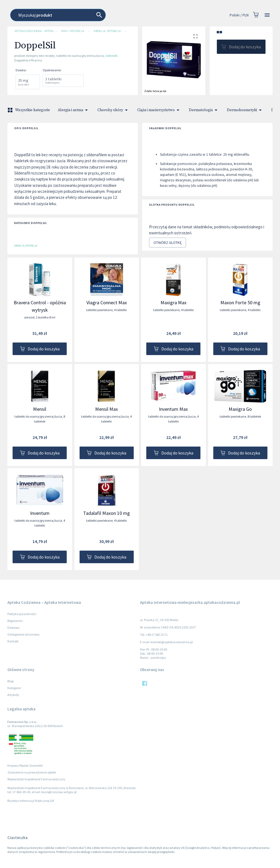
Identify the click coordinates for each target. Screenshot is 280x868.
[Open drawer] (267, 15)
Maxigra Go (240, 409)
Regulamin (15, 621)
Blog (10, 681)
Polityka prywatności (22, 614)
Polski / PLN (239, 15)
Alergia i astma (74, 110)
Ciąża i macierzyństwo (159, 110)
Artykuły (13, 695)
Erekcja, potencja (107, 31)
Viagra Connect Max (107, 302)
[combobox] (128, 15)
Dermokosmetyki (245, 110)
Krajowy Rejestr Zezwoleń (25, 765)
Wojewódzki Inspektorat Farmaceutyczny (36, 779)
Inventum (40, 513)
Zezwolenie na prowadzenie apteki (32, 772)
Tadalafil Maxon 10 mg (107, 513)
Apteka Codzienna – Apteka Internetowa (33, 31)
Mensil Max (107, 409)
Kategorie (14, 688)
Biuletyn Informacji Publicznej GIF (31, 801)
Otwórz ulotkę (167, 243)
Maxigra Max (173, 302)
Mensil (40, 409)
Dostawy (14, 628)
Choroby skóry (113, 110)
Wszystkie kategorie (29, 110)
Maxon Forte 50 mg (240, 302)
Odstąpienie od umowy (24, 634)
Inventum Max (173, 409)
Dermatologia (204, 110)
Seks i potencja (73, 31)
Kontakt (13, 641)
